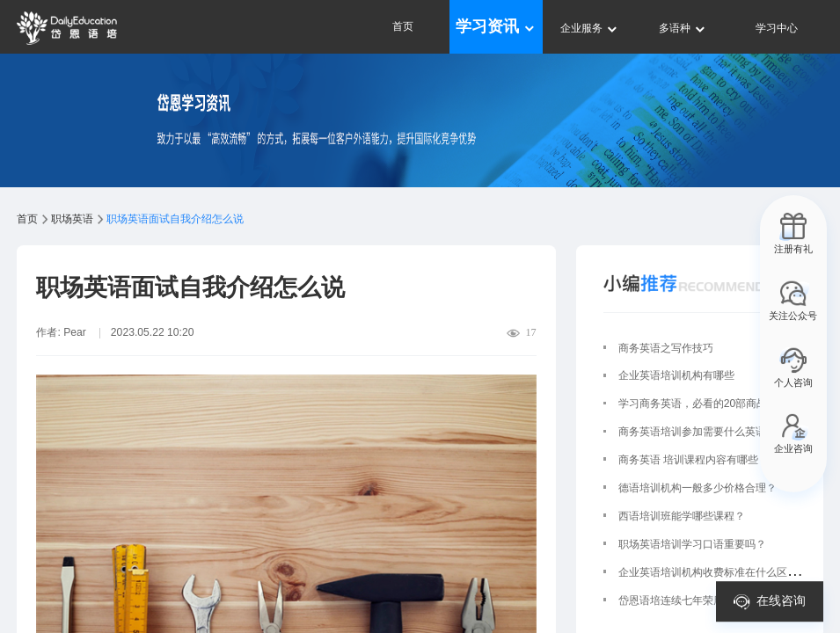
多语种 (683, 28)
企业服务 (590, 28)
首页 (403, 26)
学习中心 (777, 28)
